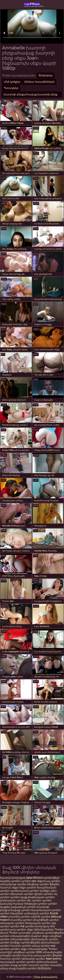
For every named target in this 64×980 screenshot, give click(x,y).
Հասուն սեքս (10, 887)
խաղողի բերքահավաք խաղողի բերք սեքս (31, 95)
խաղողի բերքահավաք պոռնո (25, 908)
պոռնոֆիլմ (51, 878)
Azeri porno (54, 959)
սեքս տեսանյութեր (34, 949)
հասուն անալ (32, 955)
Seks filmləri (35, 878)
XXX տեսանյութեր (49, 952)
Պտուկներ (11, 88)
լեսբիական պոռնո (41, 897)
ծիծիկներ (44, 968)
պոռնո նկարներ (12, 913)
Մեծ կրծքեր (12, 82)
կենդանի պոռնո (34, 959)
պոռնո (15, 949)
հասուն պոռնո (21, 946)
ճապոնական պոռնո (46, 910)
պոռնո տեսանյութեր (15, 936)
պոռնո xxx (29, 881)
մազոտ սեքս (40, 936)
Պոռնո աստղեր (20, 933)
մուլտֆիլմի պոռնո (46, 920)
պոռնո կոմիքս (40, 891)
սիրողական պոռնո (44, 939)
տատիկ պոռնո (19, 917)
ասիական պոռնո (37, 913)
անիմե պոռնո (41, 917)
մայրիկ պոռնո (10, 881)
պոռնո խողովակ (37, 926)
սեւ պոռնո (34, 900)
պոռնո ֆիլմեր (52, 955)
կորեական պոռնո (13, 900)
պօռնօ (22, 884)
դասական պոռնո (13, 962)
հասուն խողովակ (13, 878)
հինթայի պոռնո (35, 904)
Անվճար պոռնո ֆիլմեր (43, 884)
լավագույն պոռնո (24, 907)
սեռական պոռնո (12, 923)
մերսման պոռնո (22, 894)
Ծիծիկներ (46, 76)
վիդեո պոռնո (44, 894)
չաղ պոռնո (18, 930)
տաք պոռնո (19, 965)
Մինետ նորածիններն (39, 82)
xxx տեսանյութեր (32, 4)
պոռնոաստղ (19, 891)
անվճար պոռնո (24, 952)
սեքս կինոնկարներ (40, 930)
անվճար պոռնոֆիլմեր (48, 933)
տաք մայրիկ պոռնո (23, 968)
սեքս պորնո (28, 887)
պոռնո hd (17, 926)
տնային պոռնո (11, 955)
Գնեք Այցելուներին (46, 977)
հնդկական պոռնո (38, 923)
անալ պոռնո (41, 946)
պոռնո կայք (19, 897)
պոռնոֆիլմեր (31, 942)
